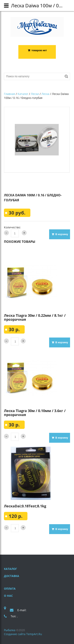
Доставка (12, 576)
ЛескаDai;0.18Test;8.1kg (25, 506)
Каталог (23, 94)
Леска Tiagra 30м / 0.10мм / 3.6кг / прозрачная (35, 413)
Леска (45, 94)
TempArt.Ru (34, 634)
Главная (9, 94)
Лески (35, 94)
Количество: (12, 227)
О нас (8, 596)
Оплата (10, 589)
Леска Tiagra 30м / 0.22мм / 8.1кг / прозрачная (35, 317)
